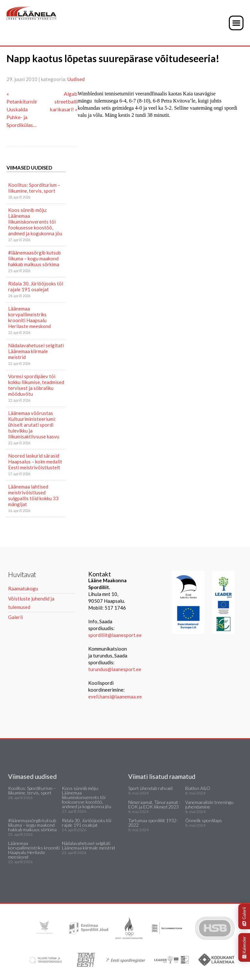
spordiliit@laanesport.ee (115, 635)
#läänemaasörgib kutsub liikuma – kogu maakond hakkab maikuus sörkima (35, 258)
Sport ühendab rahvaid (150, 788)
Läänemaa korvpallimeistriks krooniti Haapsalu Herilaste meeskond (29, 317)
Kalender (244, 947)
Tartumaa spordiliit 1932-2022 (153, 823)
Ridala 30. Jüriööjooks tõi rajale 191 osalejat (36, 286)
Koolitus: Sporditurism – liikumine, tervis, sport (34, 188)
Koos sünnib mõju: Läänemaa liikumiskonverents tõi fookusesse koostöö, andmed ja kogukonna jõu (35, 222)
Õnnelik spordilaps (204, 820)
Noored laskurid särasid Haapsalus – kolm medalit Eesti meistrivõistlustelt (35, 462)
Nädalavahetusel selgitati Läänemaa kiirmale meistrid (36, 351)
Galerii (244, 917)
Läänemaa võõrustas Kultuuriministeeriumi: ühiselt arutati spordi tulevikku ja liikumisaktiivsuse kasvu (34, 425)
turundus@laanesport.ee (115, 669)
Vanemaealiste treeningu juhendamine (209, 804)
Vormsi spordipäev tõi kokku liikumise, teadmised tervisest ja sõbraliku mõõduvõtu (36, 385)
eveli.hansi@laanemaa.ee (115, 697)
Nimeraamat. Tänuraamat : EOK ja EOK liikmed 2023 (154, 804)
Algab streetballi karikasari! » (64, 101)
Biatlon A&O (198, 788)
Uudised (76, 79)
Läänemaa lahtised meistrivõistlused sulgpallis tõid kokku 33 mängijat (33, 495)
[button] (236, 23)
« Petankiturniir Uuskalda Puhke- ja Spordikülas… (22, 109)
